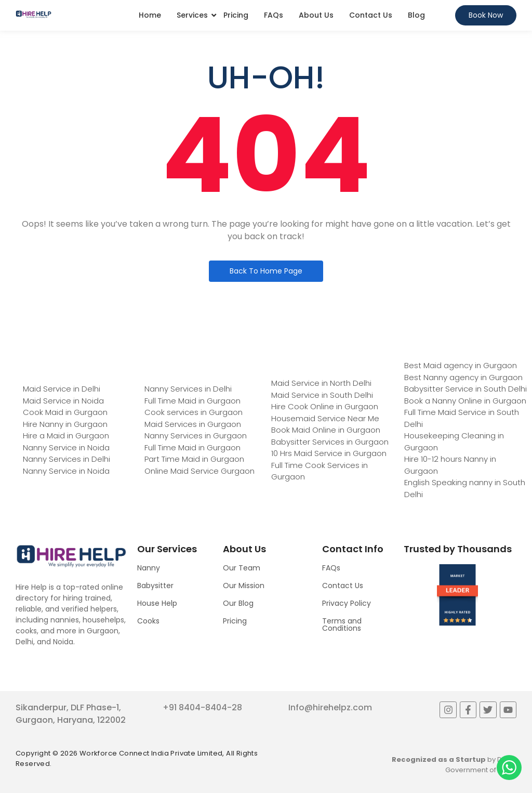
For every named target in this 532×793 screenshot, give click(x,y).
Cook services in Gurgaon (194, 412)
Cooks (148, 621)
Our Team (242, 568)
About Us (316, 15)
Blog (416, 15)
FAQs (274, 15)
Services (192, 15)
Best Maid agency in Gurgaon (461, 365)
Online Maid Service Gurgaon (199, 471)
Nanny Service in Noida (66, 447)
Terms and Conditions (342, 625)
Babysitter (155, 586)
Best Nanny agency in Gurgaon (463, 377)
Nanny (149, 568)
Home (150, 15)
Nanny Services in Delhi (66, 459)
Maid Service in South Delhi (322, 395)
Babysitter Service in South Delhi (465, 389)
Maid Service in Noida (63, 401)
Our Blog (238, 603)
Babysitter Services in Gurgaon (330, 442)
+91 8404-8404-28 (202, 707)
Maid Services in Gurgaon (193, 424)
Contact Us (371, 15)
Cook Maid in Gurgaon (65, 412)
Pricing (236, 15)
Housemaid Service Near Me (325, 418)
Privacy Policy (347, 603)
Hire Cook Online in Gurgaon (325, 406)
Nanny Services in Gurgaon (196, 435)
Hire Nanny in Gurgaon (65, 424)
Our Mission (244, 586)
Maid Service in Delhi (62, 389)
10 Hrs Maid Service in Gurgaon (329, 453)
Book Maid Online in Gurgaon (326, 430)
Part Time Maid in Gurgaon (194, 459)
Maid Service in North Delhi (321, 383)
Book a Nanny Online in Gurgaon (465, 401)
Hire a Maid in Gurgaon (66, 435)
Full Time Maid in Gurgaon (192, 401)
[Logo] (34, 14)
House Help (157, 603)
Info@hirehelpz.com (330, 707)
